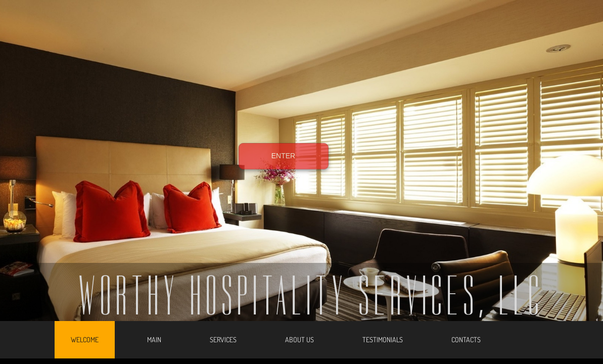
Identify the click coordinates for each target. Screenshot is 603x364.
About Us (299, 339)
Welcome (85, 339)
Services (223, 339)
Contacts (466, 339)
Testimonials (383, 339)
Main (154, 339)
